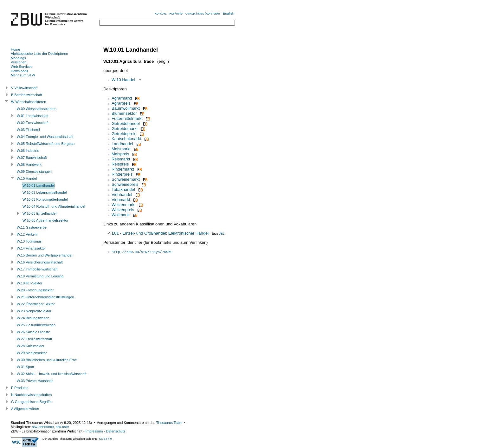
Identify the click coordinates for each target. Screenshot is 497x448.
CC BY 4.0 (106, 439)
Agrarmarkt (122, 98)
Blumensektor (124, 113)
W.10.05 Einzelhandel (39, 213)
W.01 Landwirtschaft (32, 116)
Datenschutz (116, 431)
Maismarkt (121, 149)
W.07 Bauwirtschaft (32, 158)
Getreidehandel (126, 123)
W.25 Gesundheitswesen (36, 325)
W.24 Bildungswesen (33, 318)
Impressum (94, 431)
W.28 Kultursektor (31, 346)
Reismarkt (121, 159)
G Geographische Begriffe (31, 402)
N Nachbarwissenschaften (31, 395)
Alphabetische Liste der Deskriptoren (39, 54)
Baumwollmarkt (126, 108)
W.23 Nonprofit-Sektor (34, 311)
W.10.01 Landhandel (39, 185)
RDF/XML (161, 14)
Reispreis (120, 164)
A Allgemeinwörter (25, 409)
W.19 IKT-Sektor (29, 283)
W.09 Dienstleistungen (34, 172)
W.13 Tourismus (29, 241)
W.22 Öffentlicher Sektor (36, 304)
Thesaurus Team (169, 423)
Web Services (22, 67)
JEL (222, 234)
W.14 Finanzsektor (31, 248)
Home (15, 49)
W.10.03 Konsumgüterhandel (45, 199)
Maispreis (120, 154)
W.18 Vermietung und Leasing (40, 276)
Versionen (19, 62)
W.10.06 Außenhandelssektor (45, 220)
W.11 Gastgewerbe (32, 227)
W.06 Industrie (28, 151)
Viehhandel (122, 195)
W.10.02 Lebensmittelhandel (45, 192)
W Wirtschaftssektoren (29, 102)
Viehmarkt (121, 200)
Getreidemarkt (125, 129)
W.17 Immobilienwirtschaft (37, 269)
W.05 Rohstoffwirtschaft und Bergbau (46, 144)
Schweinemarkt (126, 179)
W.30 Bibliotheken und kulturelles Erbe (47, 360)
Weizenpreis (123, 210)
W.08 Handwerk (29, 165)
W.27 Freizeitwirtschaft (34, 339)
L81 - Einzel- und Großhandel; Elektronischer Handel (160, 233)
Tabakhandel (123, 189)
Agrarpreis (121, 103)
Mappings (18, 58)
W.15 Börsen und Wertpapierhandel (45, 255)
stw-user (62, 427)
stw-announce (43, 427)
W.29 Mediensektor (32, 353)
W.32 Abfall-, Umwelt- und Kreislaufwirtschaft (52, 374)
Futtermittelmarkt (127, 118)
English (229, 13)
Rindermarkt (123, 169)
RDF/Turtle (176, 14)
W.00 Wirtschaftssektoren (37, 109)
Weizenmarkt (124, 205)
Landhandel (122, 144)
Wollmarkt (121, 215)
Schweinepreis (125, 184)
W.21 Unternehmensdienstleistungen (45, 297)
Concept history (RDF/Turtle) (203, 14)
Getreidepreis (124, 134)
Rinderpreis (122, 174)
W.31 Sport (26, 367)
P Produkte (20, 388)
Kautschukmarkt (126, 139)
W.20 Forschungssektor (35, 290)
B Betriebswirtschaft (27, 95)
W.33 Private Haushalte (35, 381)
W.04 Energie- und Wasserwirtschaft (45, 137)
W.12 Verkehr (27, 234)
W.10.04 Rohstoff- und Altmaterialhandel (54, 206)
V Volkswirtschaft (24, 88)
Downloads (19, 71)
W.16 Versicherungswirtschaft (40, 262)
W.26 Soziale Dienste (33, 332)
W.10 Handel (123, 80)
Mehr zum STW (23, 75)
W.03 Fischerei (28, 130)
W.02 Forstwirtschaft (33, 123)
